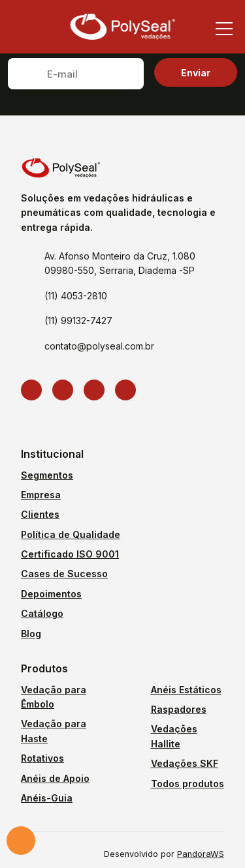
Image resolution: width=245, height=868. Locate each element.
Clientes (40, 514)
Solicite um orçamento (21, 841)
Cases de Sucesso (64, 574)
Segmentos (47, 475)
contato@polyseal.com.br (99, 346)
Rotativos (42, 758)
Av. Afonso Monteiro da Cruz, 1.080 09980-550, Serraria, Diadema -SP (120, 263)
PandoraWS (201, 855)
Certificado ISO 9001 (70, 554)
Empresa (41, 495)
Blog (31, 634)
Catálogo (42, 613)
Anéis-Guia (47, 798)
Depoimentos (51, 594)
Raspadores (179, 709)
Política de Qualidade (71, 534)
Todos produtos (188, 784)
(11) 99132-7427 (78, 321)
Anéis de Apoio (55, 778)
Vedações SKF (185, 763)
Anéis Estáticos (186, 690)
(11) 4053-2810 (76, 296)
